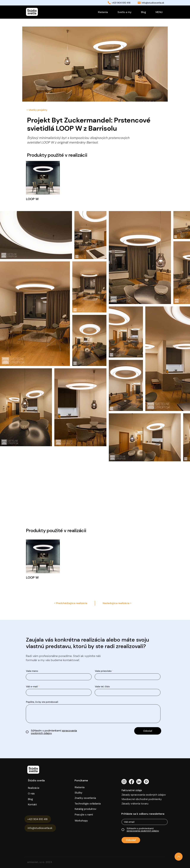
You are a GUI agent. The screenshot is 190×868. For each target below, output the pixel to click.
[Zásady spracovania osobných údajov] (145, 795)
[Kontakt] (42, 804)
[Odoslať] (148, 731)
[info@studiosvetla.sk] (40, 828)
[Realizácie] (36, 788)
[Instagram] (124, 782)
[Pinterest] (146, 782)
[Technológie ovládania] (89, 804)
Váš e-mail (32, 687)
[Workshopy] (86, 821)
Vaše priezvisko (103, 671)
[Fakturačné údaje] (138, 790)
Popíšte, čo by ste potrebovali (42, 702)
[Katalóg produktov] (86, 809)
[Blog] (33, 799)
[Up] (179, 857)
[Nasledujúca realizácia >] (117, 603)
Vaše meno (32, 671)
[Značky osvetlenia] (89, 798)
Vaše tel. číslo (102, 687)
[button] (159, 12)
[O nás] (41, 794)
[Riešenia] (89, 787)
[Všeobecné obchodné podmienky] (145, 799)
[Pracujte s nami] (86, 815)
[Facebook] (131, 782)
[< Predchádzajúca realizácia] (71, 603)
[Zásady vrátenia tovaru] (145, 804)
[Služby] (89, 793)
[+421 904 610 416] (38, 819)
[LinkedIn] (139, 782)
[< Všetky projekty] (37, 110)
